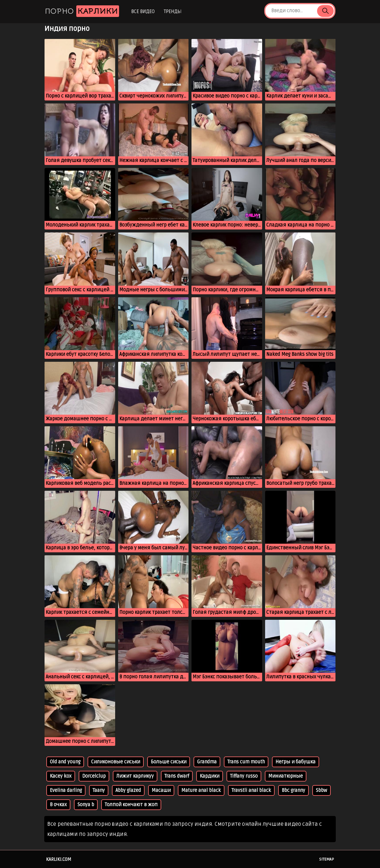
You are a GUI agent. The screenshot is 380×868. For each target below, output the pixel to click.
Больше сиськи (169, 762)
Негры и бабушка (296, 762)
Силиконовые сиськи (116, 762)
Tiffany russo (244, 776)
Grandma (207, 762)
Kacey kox (61, 776)
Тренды (173, 12)
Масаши (161, 790)
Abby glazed (128, 790)
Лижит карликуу (135, 776)
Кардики (210, 776)
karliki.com (59, 859)
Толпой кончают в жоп (131, 805)
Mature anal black (201, 790)
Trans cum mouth (246, 762)
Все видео (143, 12)
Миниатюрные (286, 776)
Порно (82, 11)
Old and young (65, 762)
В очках (58, 805)
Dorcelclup (94, 776)
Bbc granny (293, 790)
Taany (99, 790)
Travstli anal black (251, 790)
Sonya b (86, 805)
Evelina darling (66, 790)
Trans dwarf (177, 776)
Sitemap (327, 859)
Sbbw (322, 790)
